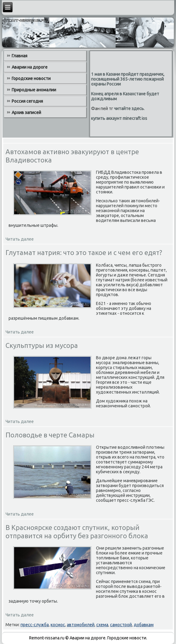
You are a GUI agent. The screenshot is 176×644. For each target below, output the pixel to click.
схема (102, 625)
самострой (121, 625)
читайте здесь (129, 109)
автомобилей (81, 625)
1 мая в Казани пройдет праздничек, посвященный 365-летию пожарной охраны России (128, 79)
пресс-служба (35, 625)
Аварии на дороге (30, 67)
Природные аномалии (34, 90)
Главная (19, 56)
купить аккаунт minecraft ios (119, 118)
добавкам (144, 625)
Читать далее (20, 239)
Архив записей (26, 112)
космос (58, 625)
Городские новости (31, 78)
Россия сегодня (27, 101)
